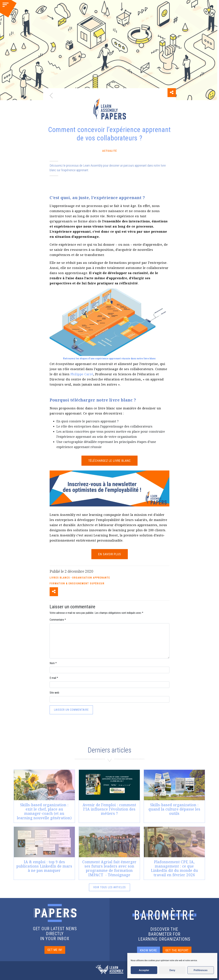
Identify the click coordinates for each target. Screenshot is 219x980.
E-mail (54, 678)
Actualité (110, 151)
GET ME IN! (55, 950)
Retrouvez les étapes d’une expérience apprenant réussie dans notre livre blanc (109, 359)
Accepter (144, 970)
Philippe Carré (82, 374)
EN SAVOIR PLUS (110, 554)
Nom (53, 663)
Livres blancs (60, 578)
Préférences (201, 970)
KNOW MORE (149, 950)
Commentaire (58, 620)
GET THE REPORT (177, 950)
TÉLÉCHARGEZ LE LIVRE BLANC (109, 461)
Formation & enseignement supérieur (77, 583)
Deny (172, 970)
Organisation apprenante (91, 578)
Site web (54, 693)
